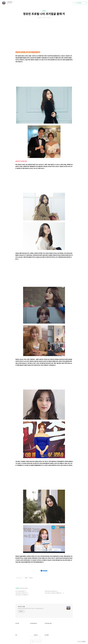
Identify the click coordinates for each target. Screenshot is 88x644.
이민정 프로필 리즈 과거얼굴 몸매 (21, 595)
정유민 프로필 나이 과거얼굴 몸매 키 (44, 14)
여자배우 (44, 11)
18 (32, 641)
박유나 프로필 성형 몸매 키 (20, 591)
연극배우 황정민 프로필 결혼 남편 (51, 591)
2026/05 (36, 635)
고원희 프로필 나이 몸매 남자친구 (21, 593)
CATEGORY (81, 3)
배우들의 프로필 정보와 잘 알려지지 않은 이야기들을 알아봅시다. (31, 609)
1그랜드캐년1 (10, 2)
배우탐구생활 (21, 607)
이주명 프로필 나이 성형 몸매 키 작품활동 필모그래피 (54, 593)
